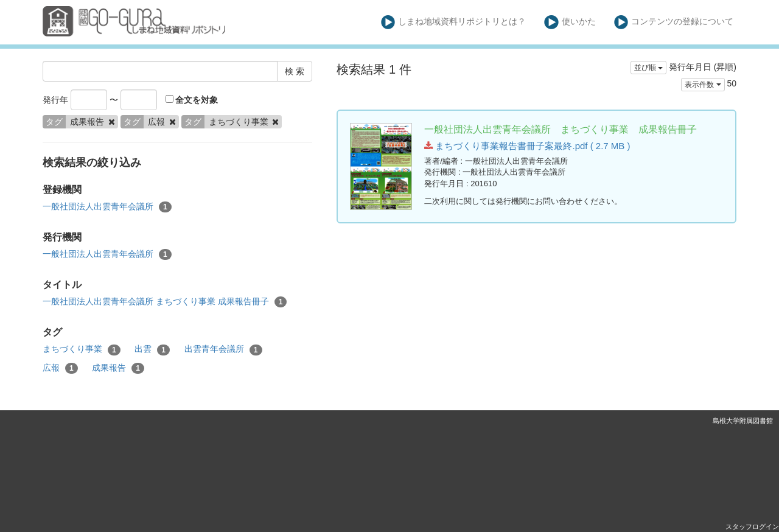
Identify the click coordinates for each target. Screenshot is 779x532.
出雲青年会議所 (223, 349)
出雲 (152, 349)
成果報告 (118, 368)
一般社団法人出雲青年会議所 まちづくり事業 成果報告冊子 (165, 302)
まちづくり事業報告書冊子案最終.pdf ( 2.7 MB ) (527, 146)
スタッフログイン (752, 527)
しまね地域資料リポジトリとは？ (454, 22)
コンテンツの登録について (674, 22)
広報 (60, 368)
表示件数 (703, 85)
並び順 (648, 68)
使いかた (570, 22)
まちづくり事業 (82, 349)
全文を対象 (192, 100)
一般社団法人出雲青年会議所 (107, 207)
